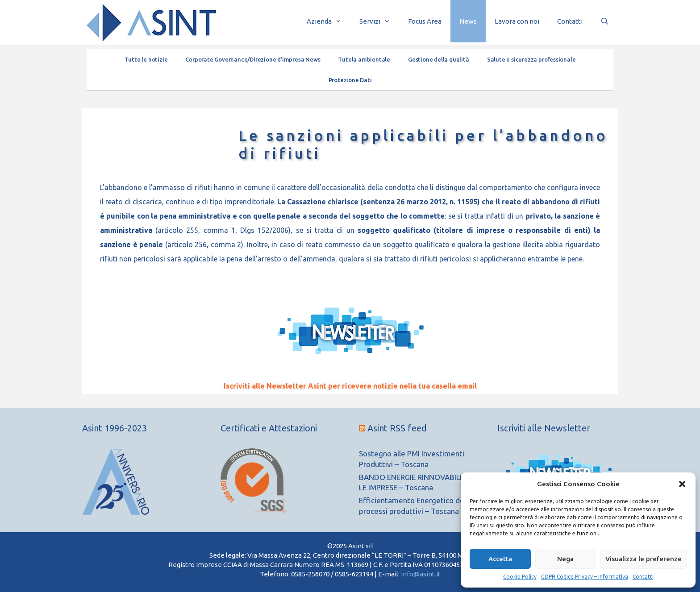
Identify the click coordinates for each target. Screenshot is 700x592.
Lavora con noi (517, 21)
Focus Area (425, 21)
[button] (682, 484)
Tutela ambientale (364, 59)
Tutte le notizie (146, 59)
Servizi (379, 21)
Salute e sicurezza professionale (531, 59)
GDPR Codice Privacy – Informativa (585, 577)
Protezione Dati (350, 80)
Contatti (643, 577)
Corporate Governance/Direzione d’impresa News (253, 59)
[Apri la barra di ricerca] (605, 21)
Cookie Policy (520, 577)
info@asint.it (421, 574)
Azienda (329, 21)
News (468, 21)
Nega (565, 559)
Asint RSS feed (397, 428)
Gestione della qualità (439, 59)
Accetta (500, 559)
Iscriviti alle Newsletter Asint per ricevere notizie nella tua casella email (350, 386)
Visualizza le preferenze (644, 559)
